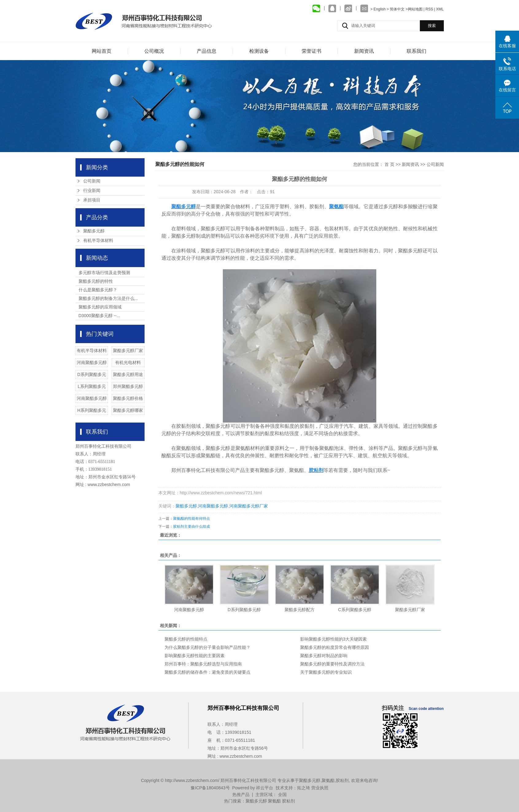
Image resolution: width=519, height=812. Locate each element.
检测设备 (259, 51)
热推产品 (241, 795)
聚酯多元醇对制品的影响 (324, 656)
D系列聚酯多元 (92, 374)
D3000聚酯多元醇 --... (99, 316)
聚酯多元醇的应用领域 (100, 307)
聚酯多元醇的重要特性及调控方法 (332, 664)
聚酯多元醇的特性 (96, 281)
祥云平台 (265, 788)
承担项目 (92, 200)
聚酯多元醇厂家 (128, 350)
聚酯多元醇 (94, 231)
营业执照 (320, 788)
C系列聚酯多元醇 (354, 610)
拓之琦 (304, 788)
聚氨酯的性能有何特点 (192, 519)
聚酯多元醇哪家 (128, 410)
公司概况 (154, 51)
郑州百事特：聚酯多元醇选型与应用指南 (203, 664)
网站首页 (102, 51)
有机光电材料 (128, 362)
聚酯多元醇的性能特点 (186, 639)
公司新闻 (92, 181)
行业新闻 (92, 191)
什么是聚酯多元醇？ (98, 290)
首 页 (389, 164)
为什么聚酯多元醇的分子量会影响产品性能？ (207, 647)
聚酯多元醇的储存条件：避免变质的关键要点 (207, 672)
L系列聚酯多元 (92, 386)
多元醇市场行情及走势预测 (104, 273)
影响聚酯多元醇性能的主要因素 (195, 656)
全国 (282, 795)
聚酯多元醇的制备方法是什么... (108, 298)
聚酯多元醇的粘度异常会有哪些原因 (335, 647)
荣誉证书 (312, 51)
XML (440, 9)
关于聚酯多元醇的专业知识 (326, 672)
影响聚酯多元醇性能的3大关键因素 (334, 639)
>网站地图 (414, 9)
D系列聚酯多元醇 (244, 610)
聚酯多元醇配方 (300, 610)
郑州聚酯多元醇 (128, 386)
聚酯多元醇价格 (128, 398)
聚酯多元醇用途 (128, 374)
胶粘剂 (342, 780)
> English (379, 9)
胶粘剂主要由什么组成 (192, 527)
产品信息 (207, 51)
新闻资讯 (364, 51)
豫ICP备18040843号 (210, 788)
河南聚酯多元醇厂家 (249, 506)
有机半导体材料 (98, 241)
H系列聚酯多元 (92, 410)
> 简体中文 (396, 9)
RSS (429, 9)
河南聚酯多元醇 (92, 362)
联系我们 (416, 51)
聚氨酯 (328, 780)
